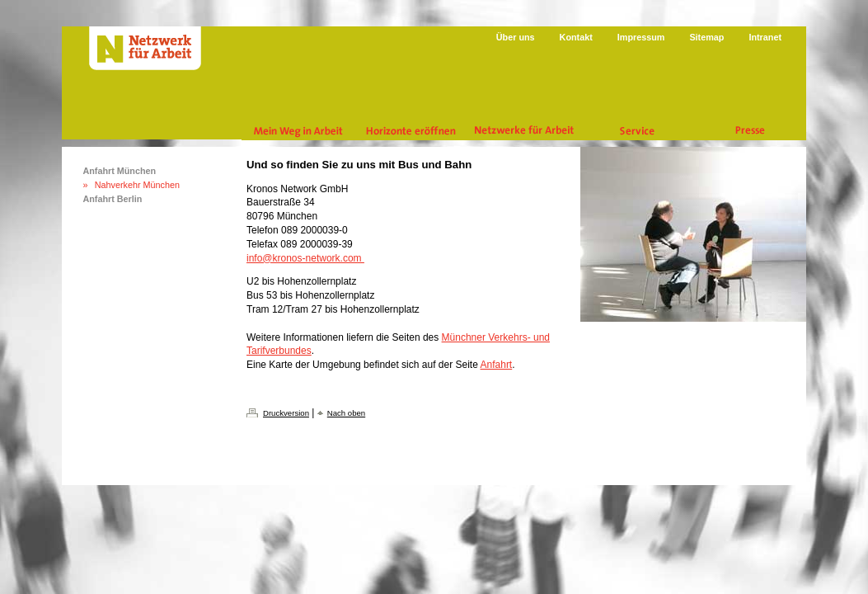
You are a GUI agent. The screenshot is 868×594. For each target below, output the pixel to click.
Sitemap (706, 37)
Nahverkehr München (137, 185)
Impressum (641, 37)
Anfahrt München (119, 171)
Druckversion (286, 413)
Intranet (765, 37)
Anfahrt (497, 365)
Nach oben (346, 413)
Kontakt (576, 37)
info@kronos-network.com (305, 258)
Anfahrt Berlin (112, 199)
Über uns (516, 37)
